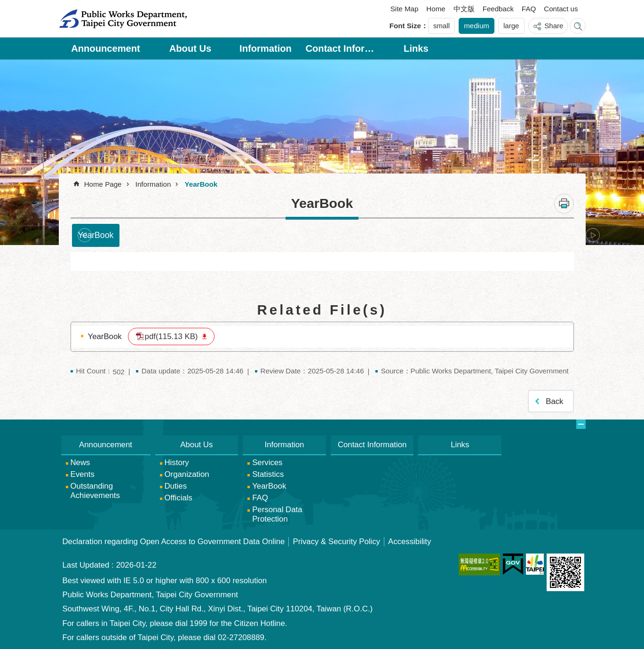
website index (578, 26)
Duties (176, 486)
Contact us (561, 9)
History (177, 463)
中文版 (464, 9)
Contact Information (341, 48)
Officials (179, 498)
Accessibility (409, 542)
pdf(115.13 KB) (171, 336)
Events (83, 474)
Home (436, 9)
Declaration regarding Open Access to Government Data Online (174, 542)
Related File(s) (322, 310)
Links (416, 48)
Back (554, 401)
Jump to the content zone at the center (5, 5)
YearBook (201, 184)
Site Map (405, 9)
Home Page (103, 184)
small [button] (441, 26)
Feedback (498, 9)
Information (266, 48)
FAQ (529, 9)
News (80, 463)
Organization (187, 474)
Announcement (106, 48)
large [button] (511, 26)
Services (267, 463)
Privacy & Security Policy (336, 542)
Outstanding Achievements (95, 491)
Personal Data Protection (277, 514)
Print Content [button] (564, 204)
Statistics (268, 474)
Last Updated (86, 565)
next (593, 235)
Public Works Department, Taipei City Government (123, 19)
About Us (191, 48)
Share (554, 26)
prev (85, 235)
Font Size (405, 26)
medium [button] (477, 26)
